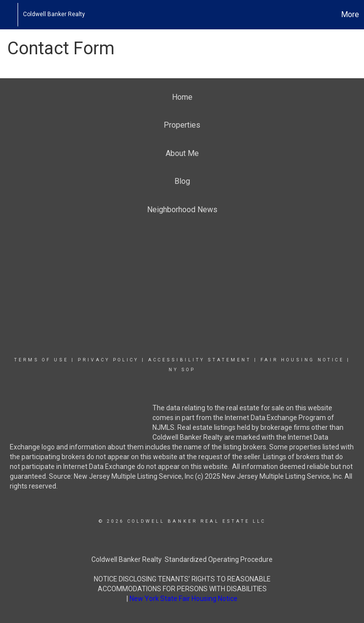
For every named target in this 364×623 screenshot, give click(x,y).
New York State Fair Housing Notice (183, 599)
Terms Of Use (41, 360)
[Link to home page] (12, 15)
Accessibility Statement (200, 360)
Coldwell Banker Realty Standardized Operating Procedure (182, 559)
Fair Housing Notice (302, 360)
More (350, 14)
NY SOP (182, 370)
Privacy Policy (108, 360)
